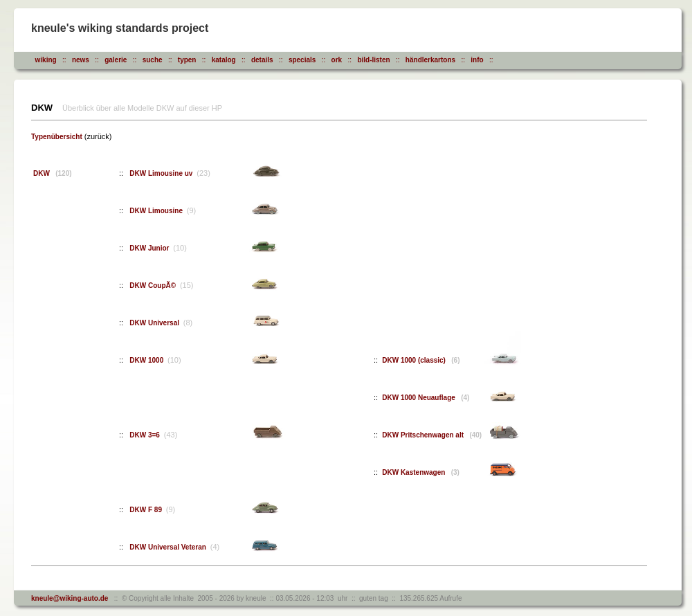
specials (302, 60)
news (81, 60)
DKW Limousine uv (162, 173)
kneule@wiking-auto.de (70, 598)
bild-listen (373, 60)
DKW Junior (150, 248)
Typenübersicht (57, 137)
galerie (116, 60)
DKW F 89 (146, 510)
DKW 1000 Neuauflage (426, 398)
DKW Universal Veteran (169, 547)
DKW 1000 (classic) (421, 360)
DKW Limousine (157, 211)
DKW (53, 173)
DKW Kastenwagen (421, 472)
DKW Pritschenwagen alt (432, 435)
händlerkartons (430, 60)
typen (187, 60)
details (262, 60)
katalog (224, 60)
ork (337, 60)
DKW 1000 (147, 360)
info (477, 60)
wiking (46, 60)
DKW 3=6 (145, 435)
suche (153, 60)
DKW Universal (155, 323)
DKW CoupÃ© (154, 286)
